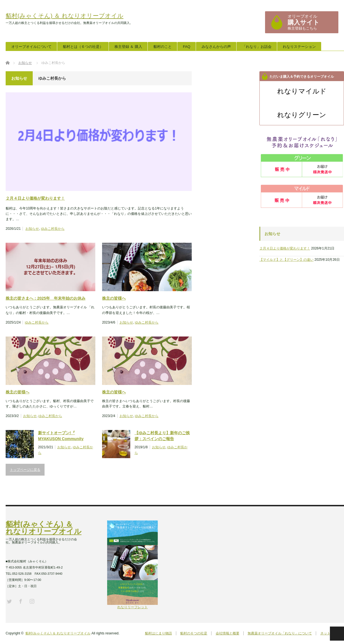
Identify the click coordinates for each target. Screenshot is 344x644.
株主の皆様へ (114, 298)
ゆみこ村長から (53, 229)
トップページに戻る (25, 470)
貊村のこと (163, 47)
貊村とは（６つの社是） (83, 47)
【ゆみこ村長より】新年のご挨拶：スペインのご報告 (162, 436)
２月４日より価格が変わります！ (35, 198)
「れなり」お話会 (257, 47)
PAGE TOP (337, 634)
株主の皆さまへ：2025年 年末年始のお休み (46, 298)
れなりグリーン (302, 115)
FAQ (187, 47)
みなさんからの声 (216, 47)
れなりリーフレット (133, 605)
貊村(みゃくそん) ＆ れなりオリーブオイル (65, 16)
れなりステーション (299, 47)
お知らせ (32, 229)
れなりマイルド (302, 91)
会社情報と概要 (227, 633)
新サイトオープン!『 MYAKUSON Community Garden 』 (61, 436)
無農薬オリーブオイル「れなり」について (279, 633)
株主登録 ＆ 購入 (128, 47)
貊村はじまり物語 (157, 633)
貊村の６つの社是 (193, 633)
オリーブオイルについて (31, 47)
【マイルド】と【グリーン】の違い (286, 260)
